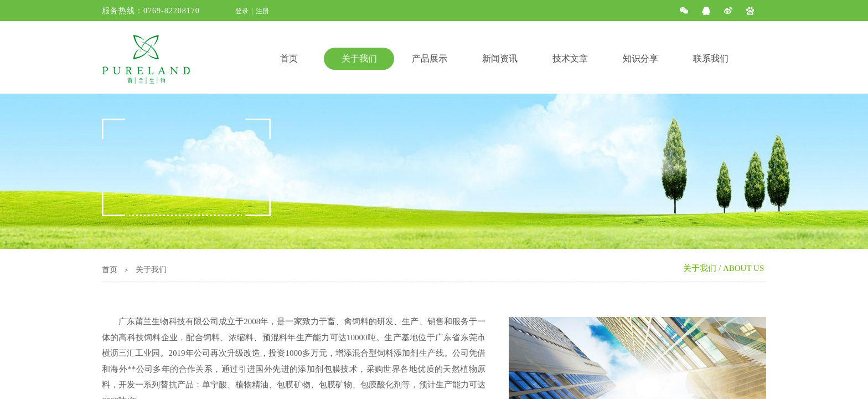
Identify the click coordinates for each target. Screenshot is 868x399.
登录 (242, 11)
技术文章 (570, 58)
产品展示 (430, 58)
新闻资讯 (500, 58)
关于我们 (359, 58)
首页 (289, 58)
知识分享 (640, 58)
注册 (262, 11)
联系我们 (711, 58)
